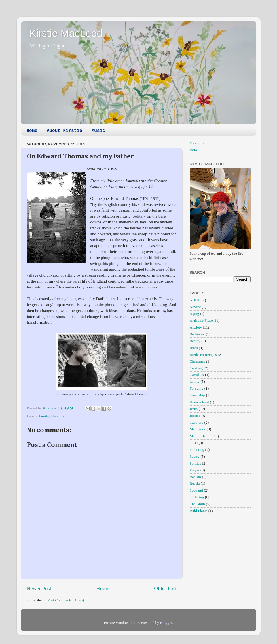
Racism (195, 477)
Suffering (197, 497)
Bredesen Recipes (203, 355)
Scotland (196, 490)
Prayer (195, 470)
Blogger (166, 623)
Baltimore (197, 334)
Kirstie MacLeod (66, 33)
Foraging (197, 388)
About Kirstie (65, 131)
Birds (194, 348)
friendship (197, 395)
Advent (195, 307)
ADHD (195, 300)
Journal (195, 416)
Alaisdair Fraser (202, 320)
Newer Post (39, 588)
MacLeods (198, 429)
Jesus (194, 409)
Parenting (197, 450)
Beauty (195, 341)
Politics (195, 463)
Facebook (197, 143)
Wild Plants (199, 511)
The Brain (197, 504)
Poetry (195, 456)
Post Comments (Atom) (66, 600)
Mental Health (201, 436)
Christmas (197, 361)
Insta (193, 150)
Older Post (165, 588)
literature (58, 416)
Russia (195, 483)
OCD (194, 443)
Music (98, 131)
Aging (194, 314)
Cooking (196, 368)
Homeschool (199, 402)
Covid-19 (197, 375)
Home (32, 131)
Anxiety (196, 327)
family (44, 416)
